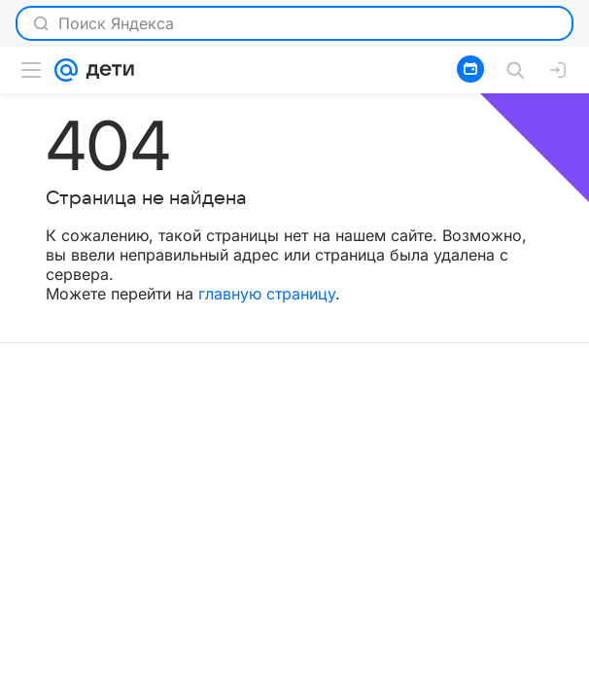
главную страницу (267, 294)
